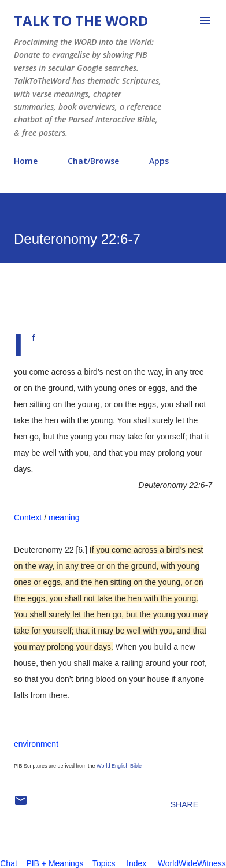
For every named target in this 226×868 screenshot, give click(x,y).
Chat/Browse (93, 161)
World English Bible (119, 766)
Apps (159, 161)
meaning (64, 517)
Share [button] (184, 804)
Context (28, 517)
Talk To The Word (81, 21)
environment (36, 744)
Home (26, 161)
